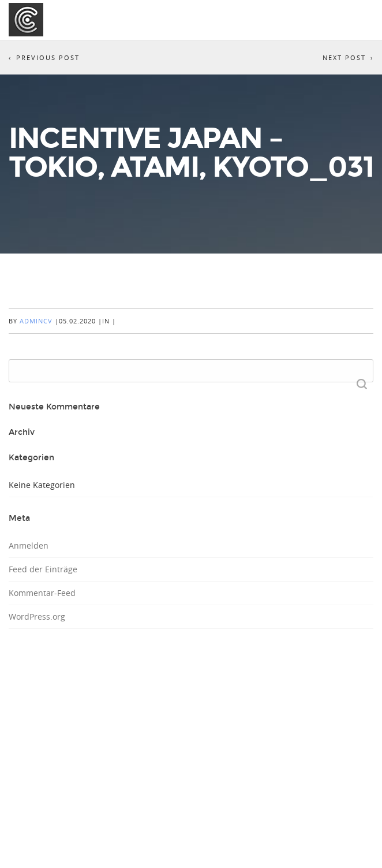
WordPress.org (37, 616)
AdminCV (36, 321)
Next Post (344, 57)
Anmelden (29, 545)
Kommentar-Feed (42, 593)
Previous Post (48, 57)
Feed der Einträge (43, 569)
